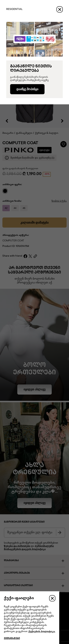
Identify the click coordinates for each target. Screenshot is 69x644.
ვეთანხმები (12, 638)
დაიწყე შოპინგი (27, 89)
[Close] (60, 9)
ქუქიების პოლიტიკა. (42, 632)
